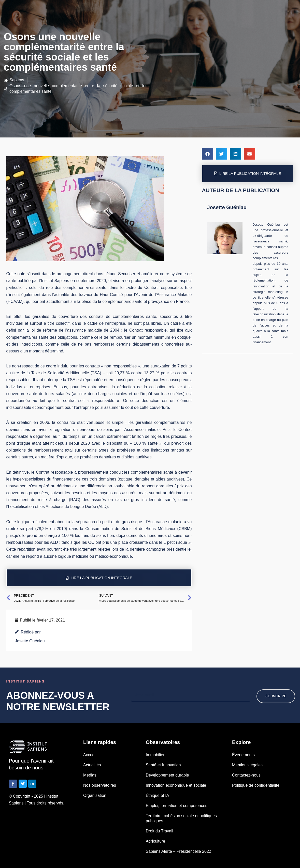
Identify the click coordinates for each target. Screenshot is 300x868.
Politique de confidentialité (256, 785)
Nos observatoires (100, 785)
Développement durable (167, 775)
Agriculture (155, 841)
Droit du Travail (160, 831)
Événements (243, 755)
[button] (208, 154)
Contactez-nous (246, 775)
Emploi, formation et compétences (177, 806)
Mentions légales (247, 765)
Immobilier (155, 755)
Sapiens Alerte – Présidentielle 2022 (178, 851)
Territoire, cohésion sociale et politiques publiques (181, 818)
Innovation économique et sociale (176, 785)
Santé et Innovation (163, 765)
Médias (90, 775)
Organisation (95, 795)
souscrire (276, 696)
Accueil (90, 755)
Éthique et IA (158, 795)
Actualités (92, 765)
